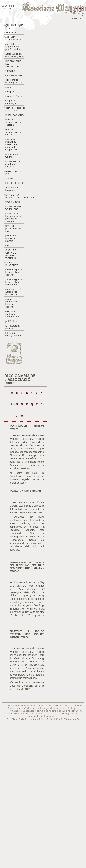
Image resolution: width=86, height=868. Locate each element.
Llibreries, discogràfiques (13, 334)
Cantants (10, 71)
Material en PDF (13, 173)
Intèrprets (11, 92)
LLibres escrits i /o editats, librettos (13, 164)
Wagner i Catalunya (11, 102)
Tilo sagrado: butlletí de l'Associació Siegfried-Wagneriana (12, 144)
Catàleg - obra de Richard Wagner (12, 254)
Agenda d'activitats (13, 38)
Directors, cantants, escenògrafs (12, 314)
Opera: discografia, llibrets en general (12, 303)
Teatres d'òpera (14, 96)
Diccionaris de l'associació (14, 64)
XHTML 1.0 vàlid (17, 719)
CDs (7, 245)
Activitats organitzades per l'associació (14, 47)
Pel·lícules (11, 321)
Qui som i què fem (14, 27)
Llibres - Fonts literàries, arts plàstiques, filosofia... (13, 217)
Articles (9, 178)
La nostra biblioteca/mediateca (15, 196)
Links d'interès (12, 264)
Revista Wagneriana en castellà (14, 122)
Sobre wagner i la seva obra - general (14, 272)
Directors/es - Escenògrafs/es (14, 81)
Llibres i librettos (14, 183)
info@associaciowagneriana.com (42, 708)
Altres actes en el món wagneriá (15, 55)
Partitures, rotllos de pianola (11, 238)
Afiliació (11, 32)
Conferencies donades (15, 109)
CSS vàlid (37, 719)
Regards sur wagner (12, 155)
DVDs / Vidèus (13, 202)
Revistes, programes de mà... (13, 228)
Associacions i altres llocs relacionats (13, 292)
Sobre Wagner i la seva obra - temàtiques (14, 282)
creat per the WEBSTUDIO (63, 719)
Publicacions (15, 115)
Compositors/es (14, 75)
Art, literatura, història (13, 327)
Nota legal (71, 708)
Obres (9, 87)
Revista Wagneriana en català (14, 132)
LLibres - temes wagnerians (13, 208)
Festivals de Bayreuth (12, 189)
